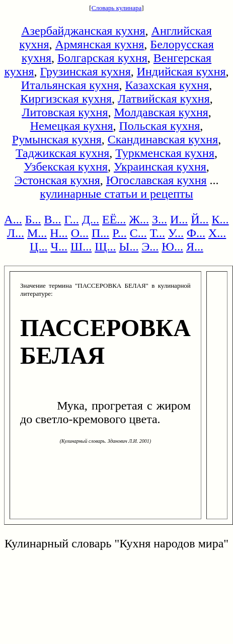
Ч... (59, 247)
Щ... (105, 247)
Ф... (196, 233)
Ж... (139, 219)
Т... (158, 233)
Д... (91, 219)
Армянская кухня (99, 44)
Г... (72, 219)
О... (80, 233)
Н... (59, 233)
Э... (150, 247)
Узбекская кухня (66, 167)
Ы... (129, 247)
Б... (33, 219)
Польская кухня (160, 126)
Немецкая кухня (72, 126)
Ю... (172, 247)
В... (52, 219)
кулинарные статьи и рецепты (116, 194)
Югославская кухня (157, 180)
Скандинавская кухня (163, 139)
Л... (16, 233)
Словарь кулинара (117, 8)
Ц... (38, 247)
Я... (195, 247)
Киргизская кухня (66, 99)
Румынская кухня (57, 139)
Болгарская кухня (102, 58)
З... (160, 219)
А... (13, 219)
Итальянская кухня (70, 85)
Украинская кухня (160, 167)
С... (138, 233)
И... (179, 219)
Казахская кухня (167, 85)
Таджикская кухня (62, 153)
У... (176, 233)
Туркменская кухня (165, 153)
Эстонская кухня (57, 180)
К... (220, 219)
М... (37, 233)
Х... (217, 233)
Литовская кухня (65, 112)
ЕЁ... (114, 219)
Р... (119, 233)
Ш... (81, 247)
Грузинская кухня (86, 71)
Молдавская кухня (161, 112)
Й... (200, 219)
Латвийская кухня (164, 99)
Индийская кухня (181, 71)
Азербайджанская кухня (83, 31)
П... (100, 233)
